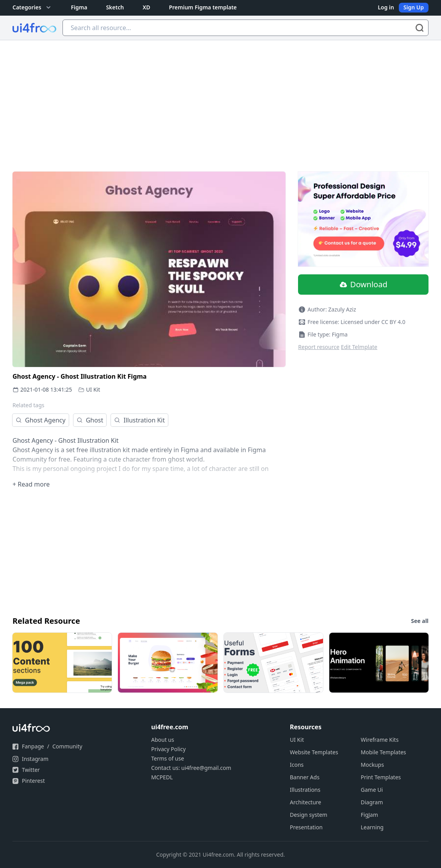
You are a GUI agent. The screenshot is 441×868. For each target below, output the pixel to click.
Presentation (306, 827)
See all (420, 621)
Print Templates (381, 777)
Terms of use (168, 758)
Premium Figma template (203, 7)
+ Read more (31, 484)
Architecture (305, 802)
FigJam (370, 815)
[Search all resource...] (245, 28)
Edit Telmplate (359, 347)
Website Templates (314, 752)
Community (67, 746)
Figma (79, 7)
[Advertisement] (221, 99)
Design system (309, 815)
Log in (386, 7)
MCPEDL (162, 777)
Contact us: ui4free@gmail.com (191, 768)
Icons (297, 765)
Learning (372, 827)
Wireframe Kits (380, 740)
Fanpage (33, 746)
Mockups (372, 765)
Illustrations (305, 790)
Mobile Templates (384, 752)
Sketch (115, 7)
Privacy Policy (168, 749)
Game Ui (372, 790)
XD (146, 7)
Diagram (372, 802)
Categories (32, 7)
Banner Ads (305, 777)
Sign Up (414, 7)
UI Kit (93, 389)
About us (163, 740)
